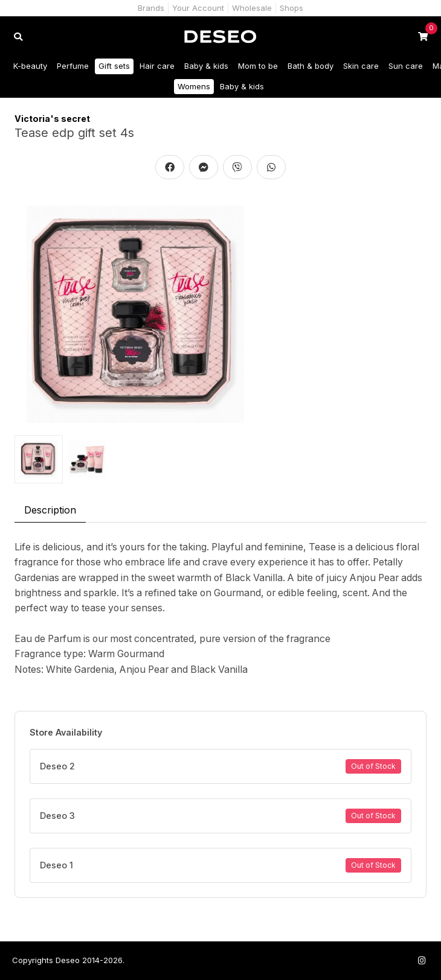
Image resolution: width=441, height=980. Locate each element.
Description (50, 510)
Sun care (406, 66)
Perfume (73, 66)
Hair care (157, 66)
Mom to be (258, 66)
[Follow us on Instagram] (422, 960)
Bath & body (311, 66)
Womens (194, 86)
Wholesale (252, 8)
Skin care (361, 66)
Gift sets (114, 66)
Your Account (198, 8)
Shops (291, 8)
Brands (151, 8)
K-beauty (30, 66)
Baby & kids (206, 66)
